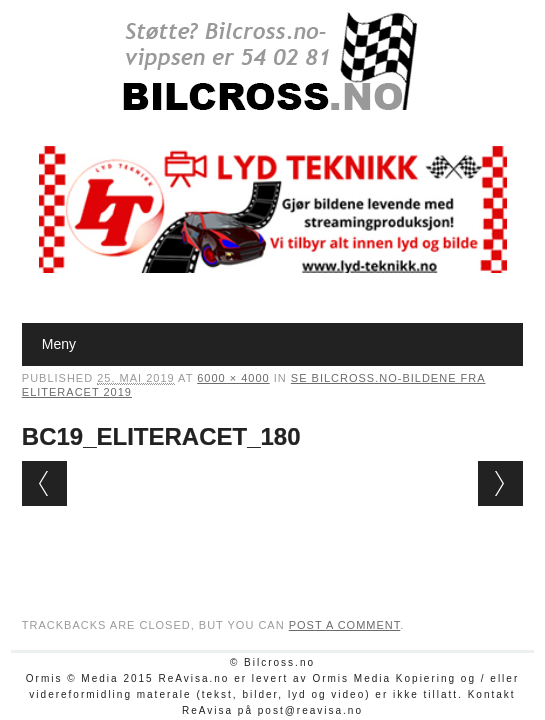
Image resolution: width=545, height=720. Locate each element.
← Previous (44, 483)
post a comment (345, 625)
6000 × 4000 (233, 378)
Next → (500, 483)
